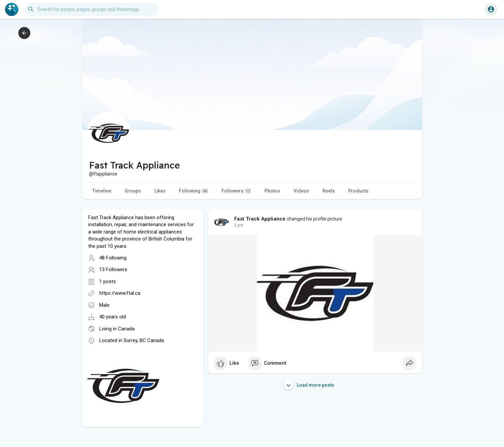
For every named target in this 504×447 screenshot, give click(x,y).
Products (358, 191)
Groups (133, 191)
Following (194, 191)
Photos (272, 191)
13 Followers (113, 269)
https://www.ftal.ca (120, 293)
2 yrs (239, 225)
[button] (92, 9)
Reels (329, 191)
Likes (160, 191)
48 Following (113, 258)
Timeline (102, 191)
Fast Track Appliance (260, 219)
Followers (236, 191)
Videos (301, 191)
